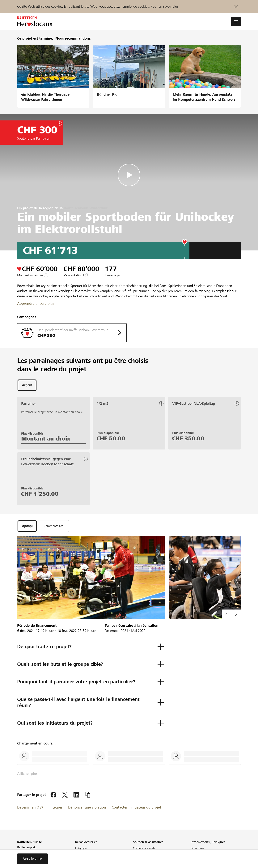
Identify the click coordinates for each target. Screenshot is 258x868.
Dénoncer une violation (87, 808)
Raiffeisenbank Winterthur (86, 208)
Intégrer (56, 808)
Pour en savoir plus (165, 6)
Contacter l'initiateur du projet (136, 808)
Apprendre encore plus (36, 304)
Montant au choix (46, 439)
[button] (236, 21)
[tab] (27, 385)
